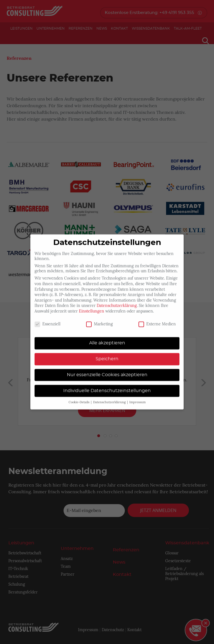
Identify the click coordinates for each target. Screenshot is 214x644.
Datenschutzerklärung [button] (110, 397)
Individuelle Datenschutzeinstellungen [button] (107, 385)
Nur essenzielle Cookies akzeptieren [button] (107, 369)
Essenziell (48, 318)
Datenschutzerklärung (117, 300)
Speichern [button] (107, 353)
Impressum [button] (138, 397)
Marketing (99, 318)
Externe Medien (157, 318)
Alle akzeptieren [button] (107, 337)
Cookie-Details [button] (79, 397)
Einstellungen (92, 305)
